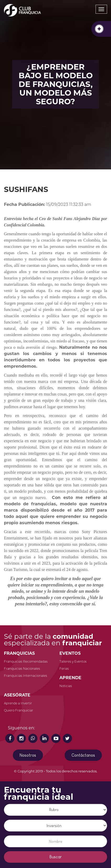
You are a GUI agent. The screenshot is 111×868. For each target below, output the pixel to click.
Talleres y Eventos (73, 661)
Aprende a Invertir (18, 703)
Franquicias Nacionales (22, 669)
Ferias (64, 669)
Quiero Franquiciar (19, 710)
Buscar (56, 857)
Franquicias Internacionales (26, 676)
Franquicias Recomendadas (26, 661)
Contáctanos (83, 755)
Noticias (66, 686)
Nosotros (28, 755)
